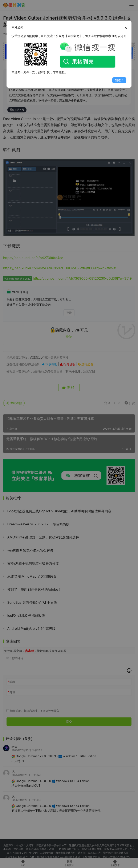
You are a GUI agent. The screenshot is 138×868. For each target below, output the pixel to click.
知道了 (119, 80)
